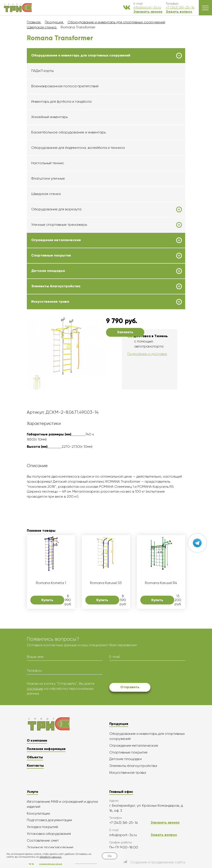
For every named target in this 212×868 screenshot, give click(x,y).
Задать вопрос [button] (179, 12)
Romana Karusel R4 (161, 583)
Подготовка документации (49, 820)
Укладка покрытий (42, 827)
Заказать (125, 332)
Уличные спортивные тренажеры (59, 225)
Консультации (38, 813)
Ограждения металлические (56, 240)
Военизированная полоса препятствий (65, 86)
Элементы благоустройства (56, 286)
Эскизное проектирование (50, 847)
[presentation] (143, 673)
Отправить (130, 687)
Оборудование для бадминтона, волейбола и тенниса (78, 148)
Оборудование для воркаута (56, 209)
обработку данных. (51, 857)
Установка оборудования (49, 834)
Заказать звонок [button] (148, 12)
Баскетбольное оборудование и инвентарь (69, 132)
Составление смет (43, 840)
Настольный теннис (48, 163)
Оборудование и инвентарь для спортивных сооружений (81, 55)
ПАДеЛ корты (42, 71)
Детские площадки (48, 271)
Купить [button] (47, 600)
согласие (35, 689)
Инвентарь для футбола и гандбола (61, 101)
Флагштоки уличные (48, 178)
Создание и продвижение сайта (148, 862)
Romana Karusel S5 (106, 583)
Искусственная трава (50, 302)
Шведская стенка (46, 194)
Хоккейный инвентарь (49, 117)
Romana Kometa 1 (51, 583)
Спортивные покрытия (51, 255)
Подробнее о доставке (147, 354)
